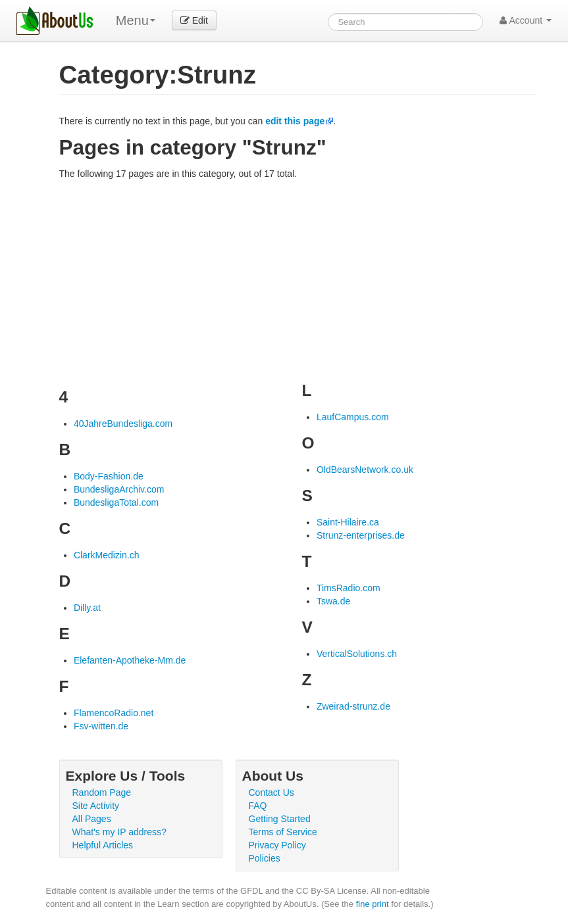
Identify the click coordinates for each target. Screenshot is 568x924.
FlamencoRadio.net (114, 713)
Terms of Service (283, 832)
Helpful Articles (103, 845)
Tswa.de (333, 601)
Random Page (102, 792)
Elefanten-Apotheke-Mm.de (130, 660)
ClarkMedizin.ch (107, 555)
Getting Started (280, 819)
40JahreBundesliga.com (123, 424)
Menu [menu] (136, 20)
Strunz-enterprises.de (361, 535)
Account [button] (526, 20)
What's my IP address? (119, 832)
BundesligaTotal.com (116, 502)
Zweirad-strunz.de (353, 706)
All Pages (92, 819)
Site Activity (96, 806)
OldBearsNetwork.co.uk (365, 470)
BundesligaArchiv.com (119, 489)
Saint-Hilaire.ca (348, 522)
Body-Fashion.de (109, 476)
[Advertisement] (297, 279)
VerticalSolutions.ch (357, 654)
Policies (265, 858)
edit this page (295, 121)
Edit (194, 20)
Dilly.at (87, 608)
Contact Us (271, 792)
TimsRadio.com (349, 588)
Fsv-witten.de (101, 726)
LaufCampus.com (353, 417)
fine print (373, 904)
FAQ (258, 806)
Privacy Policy (277, 845)
